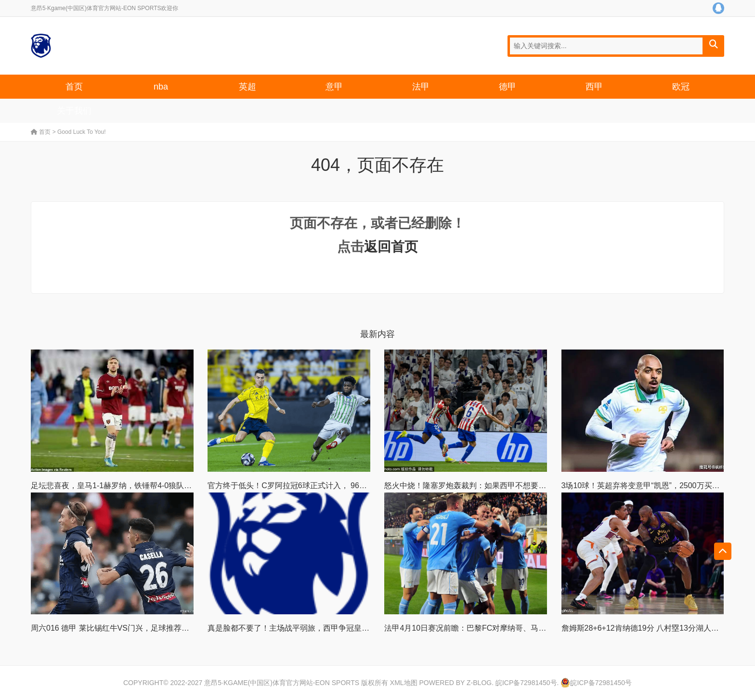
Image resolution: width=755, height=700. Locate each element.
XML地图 (404, 683)
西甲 (594, 87)
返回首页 (391, 247)
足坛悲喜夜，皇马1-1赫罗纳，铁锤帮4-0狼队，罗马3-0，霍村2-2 (142, 486)
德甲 (508, 87)
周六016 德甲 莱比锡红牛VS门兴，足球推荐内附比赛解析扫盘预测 (145, 628)
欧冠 (681, 87)
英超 (247, 87)
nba (161, 87)
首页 (74, 87)
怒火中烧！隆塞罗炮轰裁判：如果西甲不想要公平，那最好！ (488, 486)
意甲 (334, 87)
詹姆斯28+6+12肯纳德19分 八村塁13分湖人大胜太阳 (652, 628)
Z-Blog (479, 683)
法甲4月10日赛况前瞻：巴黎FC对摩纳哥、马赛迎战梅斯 (481, 628)
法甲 (421, 87)
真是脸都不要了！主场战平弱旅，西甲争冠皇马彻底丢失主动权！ (319, 628)
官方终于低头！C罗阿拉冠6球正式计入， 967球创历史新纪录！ (316, 486)
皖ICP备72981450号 (526, 683)
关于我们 (74, 111)
